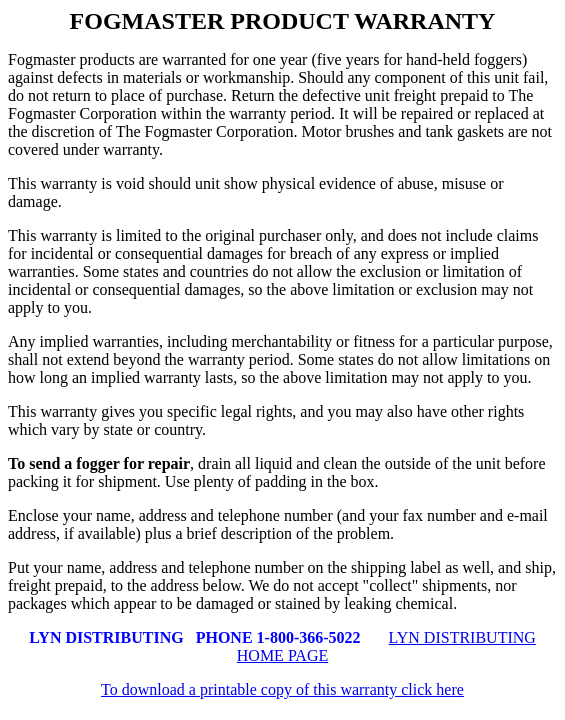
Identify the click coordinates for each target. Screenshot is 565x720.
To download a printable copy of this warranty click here (282, 689)
